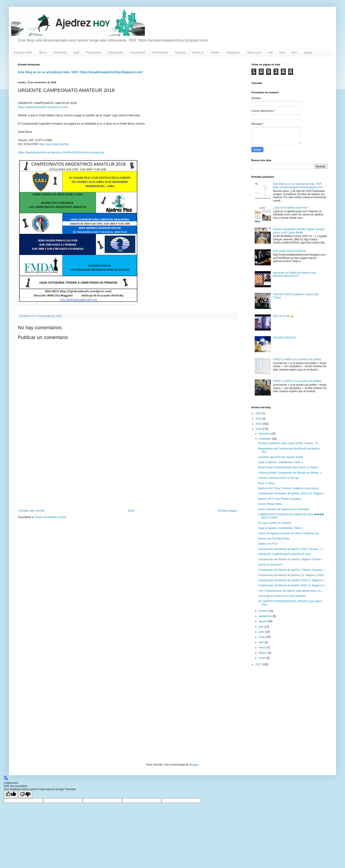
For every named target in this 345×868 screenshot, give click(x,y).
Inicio (131, 511)
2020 (259, 419)
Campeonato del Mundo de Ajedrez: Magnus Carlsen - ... (292, 559)
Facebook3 (138, 52)
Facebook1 (93, 52)
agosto (263, 621)
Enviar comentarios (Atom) (51, 517)
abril (262, 642)
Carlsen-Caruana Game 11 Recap (278, 478)
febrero (263, 653)
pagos (308, 52)
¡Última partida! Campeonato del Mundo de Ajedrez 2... (291, 473)
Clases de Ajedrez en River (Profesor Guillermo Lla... (289, 533)
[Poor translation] (25, 794)
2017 (259, 664)
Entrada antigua (227, 511)
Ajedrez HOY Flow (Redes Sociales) (280, 499)
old (270, 52)
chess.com (254, 52)
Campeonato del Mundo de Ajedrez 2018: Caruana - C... (292, 549)
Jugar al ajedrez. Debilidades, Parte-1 (280, 528)
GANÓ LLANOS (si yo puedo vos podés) (297, 359)
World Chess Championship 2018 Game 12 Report (288, 467)
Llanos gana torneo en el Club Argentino (282, 596)
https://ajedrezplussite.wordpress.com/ (43, 107)
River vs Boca (266, 483)
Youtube (180, 52)
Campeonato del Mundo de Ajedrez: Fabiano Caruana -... (292, 570)
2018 (259, 429)
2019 (259, 424)
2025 (259, 413)
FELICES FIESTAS (284, 338)
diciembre (265, 434)
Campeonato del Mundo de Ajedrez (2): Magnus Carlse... (292, 575)
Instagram (233, 52)
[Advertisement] (128, 472)
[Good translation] (11, 794)
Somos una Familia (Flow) (274, 539)
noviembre (265, 439)
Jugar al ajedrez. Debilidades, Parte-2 (280, 462)
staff (76, 52)
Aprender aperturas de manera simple (281, 457)
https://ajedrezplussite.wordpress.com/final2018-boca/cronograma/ (61, 152)
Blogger (194, 765)
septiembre (266, 616)
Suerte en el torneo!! (270, 565)
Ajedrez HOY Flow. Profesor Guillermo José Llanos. (289, 488)
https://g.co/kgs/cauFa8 (53, 144)
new (282, 52)
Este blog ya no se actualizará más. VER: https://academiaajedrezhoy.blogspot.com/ (80, 72)
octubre (264, 611)
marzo (263, 647)
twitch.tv (198, 52)
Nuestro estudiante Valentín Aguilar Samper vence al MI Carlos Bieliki (299, 231)
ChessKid (60, 52)
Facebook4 (160, 52)
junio (262, 632)
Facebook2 (116, 52)
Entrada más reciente (32, 511)
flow (295, 52)
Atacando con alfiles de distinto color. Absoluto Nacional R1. (295, 274)
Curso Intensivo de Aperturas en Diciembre (284, 509)
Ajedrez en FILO (268, 544)
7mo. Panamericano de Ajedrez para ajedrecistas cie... (291, 591)
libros (43, 52)
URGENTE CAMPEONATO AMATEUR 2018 (284, 554)
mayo (262, 637)
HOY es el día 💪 (283, 316)
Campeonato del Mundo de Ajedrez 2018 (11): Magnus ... (292, 493)
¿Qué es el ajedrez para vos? (291, 208)
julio (262, 627)
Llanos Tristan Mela (270, 504)
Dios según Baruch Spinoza (290, 251)
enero (263, 658)
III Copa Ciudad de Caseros (275, 523)
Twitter (215, 52)
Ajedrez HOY (23, 52)
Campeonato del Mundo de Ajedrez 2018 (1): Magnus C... (292, 580)
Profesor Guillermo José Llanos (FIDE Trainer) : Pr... (289, 443)
